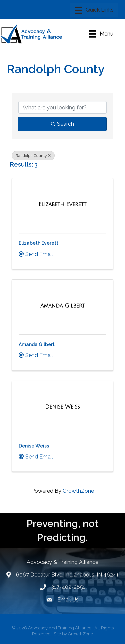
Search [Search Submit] (62, 124)
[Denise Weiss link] (62, 407)
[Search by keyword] (62, 107)
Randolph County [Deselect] (33, 156)
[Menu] (94, 10)
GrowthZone (78, 491)
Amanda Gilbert (37, 344)
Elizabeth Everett (38, 243)
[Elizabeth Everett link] (63, 204)
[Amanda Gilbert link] (62, 306)
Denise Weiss (34, 446)
